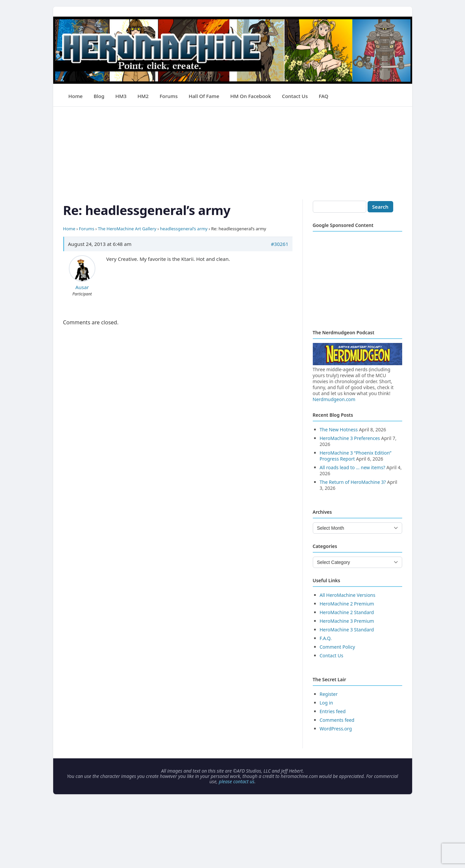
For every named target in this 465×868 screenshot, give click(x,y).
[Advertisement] (233, 153)
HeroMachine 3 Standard (347, 630)
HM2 (143, 96)
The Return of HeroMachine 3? (353, 482)
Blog (99, 96)
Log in (326, 703)
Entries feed (333, 711)
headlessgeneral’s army (184, 229)
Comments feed (337, 720)
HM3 (121, 96)
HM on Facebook (251, 96)
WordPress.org (336, 729)
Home (76, 96)
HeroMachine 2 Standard (347, 612)
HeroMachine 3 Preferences (350, 438)
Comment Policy (338, 647)
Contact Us (295, 96)
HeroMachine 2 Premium (347, 604)
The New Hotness (339, 430)
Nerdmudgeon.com (334, 399)
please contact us (236, 781)
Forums (169, 96)
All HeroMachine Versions (348, 595)
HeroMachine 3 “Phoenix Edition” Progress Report (356, 456)
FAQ (324, 96)
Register (329, 694)
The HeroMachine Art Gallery (127, 229)
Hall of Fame (204, 96)
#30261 (280, 244)
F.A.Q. (326, 638)
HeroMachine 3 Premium (347, 621)
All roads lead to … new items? (352, 467)
